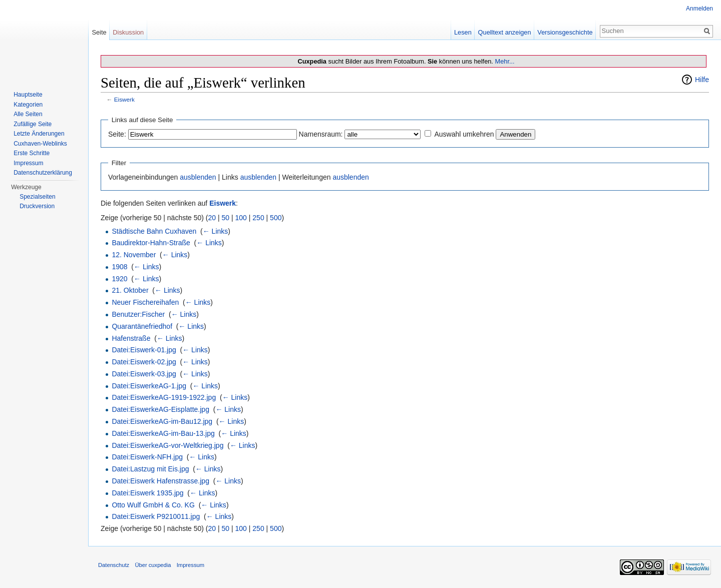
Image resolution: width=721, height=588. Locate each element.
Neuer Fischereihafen (145, 302)
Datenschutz (114, 565)
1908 (119, 267)
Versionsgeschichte (565, 32)
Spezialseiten (37, 197)
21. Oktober (130, 290)
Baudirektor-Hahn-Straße (151, 243)
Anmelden (699, 9)
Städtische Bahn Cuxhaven (154, 231)
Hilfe (702, 80)
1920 (119, 279)
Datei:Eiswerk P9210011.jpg (156, 516)
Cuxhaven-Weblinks (40, 144)
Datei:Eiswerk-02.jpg (144, 362)
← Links (216, 231)
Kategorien (28, 105)
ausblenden (198, 177)
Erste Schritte (32, 153)
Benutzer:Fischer (138, 314)
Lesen (463, 32)
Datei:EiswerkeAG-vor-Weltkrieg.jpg (167, 445)
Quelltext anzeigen (505, 32)
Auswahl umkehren (464, 134)
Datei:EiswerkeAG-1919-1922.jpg (164, 397)
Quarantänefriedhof (142, 326)
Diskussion (128, 32)
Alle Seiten (28, 114)
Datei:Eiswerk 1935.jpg (147, 493)
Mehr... (504, 61)
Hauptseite (28, 95)
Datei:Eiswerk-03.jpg (144, 374)
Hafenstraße (131, 338)
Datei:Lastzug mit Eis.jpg (150, 469)
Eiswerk (124, 99)
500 (276, 218)
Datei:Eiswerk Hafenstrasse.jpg (160, 481)
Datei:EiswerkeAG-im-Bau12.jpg (162, 421)
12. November (134, 255)
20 (212, 218)
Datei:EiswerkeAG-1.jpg (149, 386)
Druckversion (37, 206)
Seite (99, 32)
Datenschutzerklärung (43, 173)
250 (258, 218)
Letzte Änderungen (39, 134)
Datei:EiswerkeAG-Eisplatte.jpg (160, 409)
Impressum (28, 163)
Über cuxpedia (153, 565)
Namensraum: (321, 134)
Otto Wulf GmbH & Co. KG (153, 505)
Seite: (117, 134)
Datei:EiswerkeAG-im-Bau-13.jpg (163, 433)
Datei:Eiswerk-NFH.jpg (147, 457)
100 (241, 218)
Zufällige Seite (33, 124)
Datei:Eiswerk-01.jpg (144, 350)
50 (226, 218)
